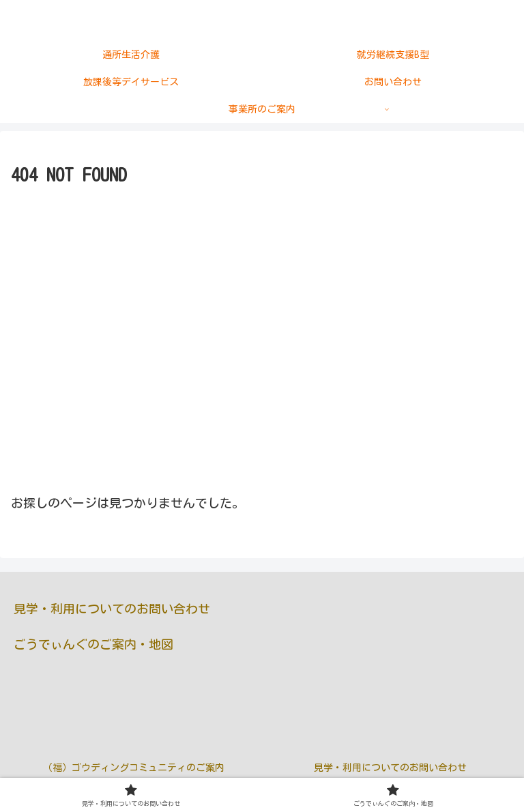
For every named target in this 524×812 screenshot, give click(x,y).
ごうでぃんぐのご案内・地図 (93, 644)
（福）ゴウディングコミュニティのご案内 (134, 768)
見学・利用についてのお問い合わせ (112, 609)
